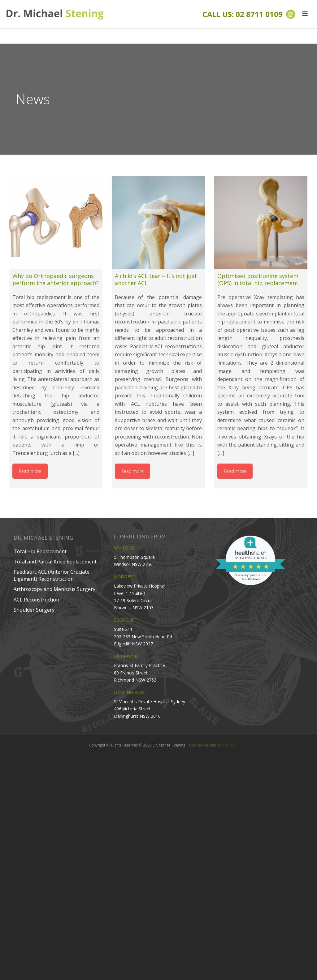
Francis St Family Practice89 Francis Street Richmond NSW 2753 (139, 672)
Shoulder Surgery (34, 610)
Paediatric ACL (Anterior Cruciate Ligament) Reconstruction (52, 575)
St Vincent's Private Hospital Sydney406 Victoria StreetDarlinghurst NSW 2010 (150, 709)
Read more (30, 471)
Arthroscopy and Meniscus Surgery (54, 589)
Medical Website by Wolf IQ (212, 745)
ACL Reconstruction (36, 600)
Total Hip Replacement (40, 551)
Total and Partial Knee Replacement (55, 562)
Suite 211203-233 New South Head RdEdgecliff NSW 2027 (143, 636)
